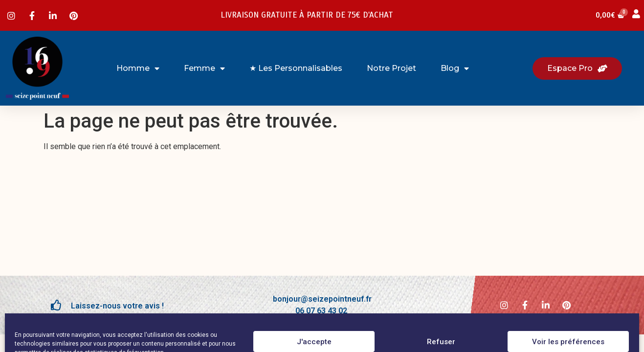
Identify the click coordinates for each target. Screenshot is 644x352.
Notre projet (391, 68)
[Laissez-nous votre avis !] (56, 305)
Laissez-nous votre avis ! (117, 306)
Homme (138, 68)
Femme (204, 68)
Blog (455, 68)
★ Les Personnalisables (296, 68)
